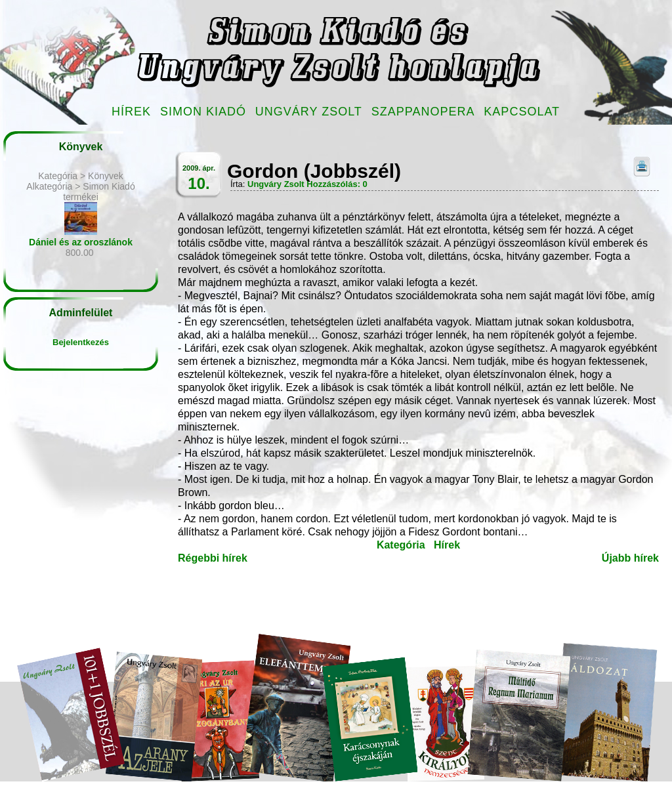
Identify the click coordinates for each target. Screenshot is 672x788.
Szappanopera (423, 112)
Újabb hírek (630, 558)
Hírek (131, 112)
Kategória (401, 545)
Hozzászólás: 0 (337, 184)
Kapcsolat (522, 112)
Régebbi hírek (213, 558)
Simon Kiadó (203, 112)
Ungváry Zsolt (309, 112)
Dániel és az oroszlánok (81, 242)
